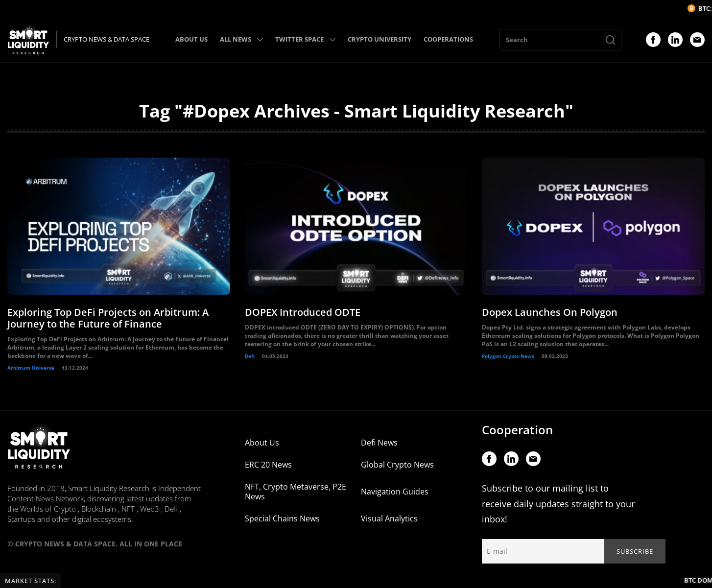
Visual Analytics (389, 518)
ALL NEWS (241, 39)
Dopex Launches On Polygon (550, 312)
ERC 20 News (268, 465)
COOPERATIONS (448, 39)
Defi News (379, 443)
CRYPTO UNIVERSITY (380, 39)
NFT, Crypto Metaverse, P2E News (296, 492)
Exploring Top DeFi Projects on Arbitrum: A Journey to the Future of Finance (108, 318)
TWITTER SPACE (305, 39)
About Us (262, 443)
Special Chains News (282, 518)
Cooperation (517, 430)
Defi (250, 356)
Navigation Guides (395, 492)
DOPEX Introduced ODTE (303, 312)
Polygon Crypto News (508, 356)
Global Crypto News (397, 465)
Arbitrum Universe (31, 368)
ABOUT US (191, 39)
